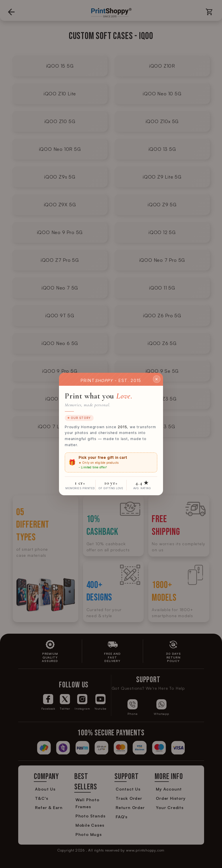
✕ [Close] (157, 379)
